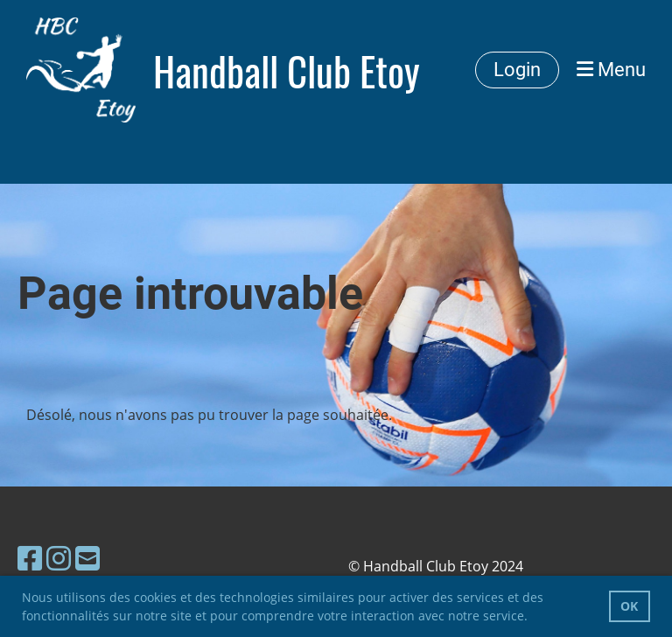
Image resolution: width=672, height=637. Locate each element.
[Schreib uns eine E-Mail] (87, 558)
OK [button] (629, 606)
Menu (611, 70)
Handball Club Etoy (287, 70)
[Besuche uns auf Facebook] (30, 558)
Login (517, 70)
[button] (534, 618)
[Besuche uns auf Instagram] (59, 558)
